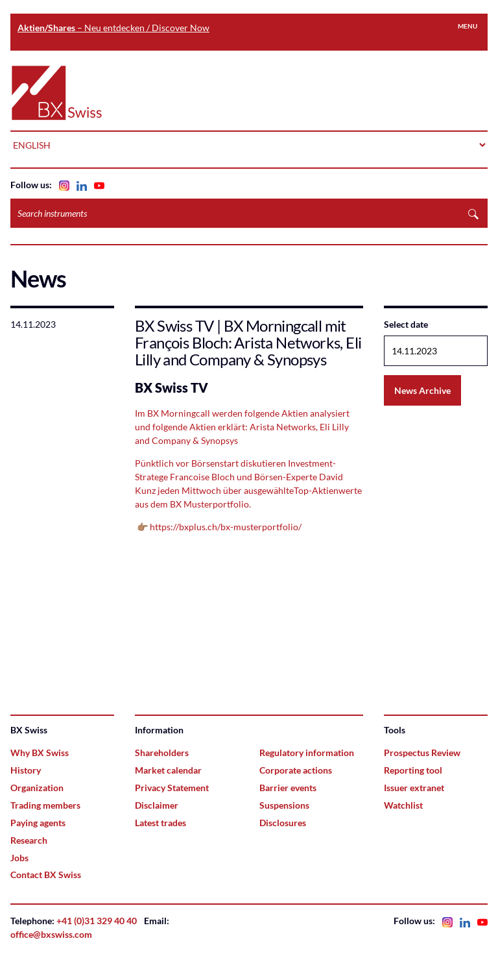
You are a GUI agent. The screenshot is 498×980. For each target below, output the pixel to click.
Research (29, 840)
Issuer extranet (414, 788)
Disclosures (283, 823)
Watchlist (403, 805)
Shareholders (162, 753)
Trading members (45, 805)
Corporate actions (296, 770)
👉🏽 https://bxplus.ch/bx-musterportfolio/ (218, 527)
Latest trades (160, 823)
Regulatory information (307, 753)
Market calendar (168, 770)
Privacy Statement (172, 788)
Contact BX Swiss (46, 875)
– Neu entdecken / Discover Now (113, 28)
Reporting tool (413, 770)
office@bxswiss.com (51, 934)
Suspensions (284, 805)
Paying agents (38, 823)
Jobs (19, 858)
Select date (406, 324)
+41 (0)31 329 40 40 (97, 921)
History (26, 770)
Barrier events (288, 788)
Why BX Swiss (40, 753)
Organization (37, 788)
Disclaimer (157, 805)
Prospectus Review (422, 753)
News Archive (422, 390)
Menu (468, 26)
